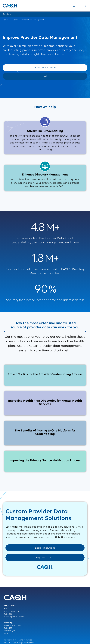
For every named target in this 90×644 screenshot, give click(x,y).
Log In (45, 76)
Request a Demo (45, 558)
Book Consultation (45, 68)
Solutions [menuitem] (7, 14)
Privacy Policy (10, 640)
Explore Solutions (45, 548)
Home (5, 20)
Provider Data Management (33, 20)
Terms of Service (25, 640)
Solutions (14, 20)
